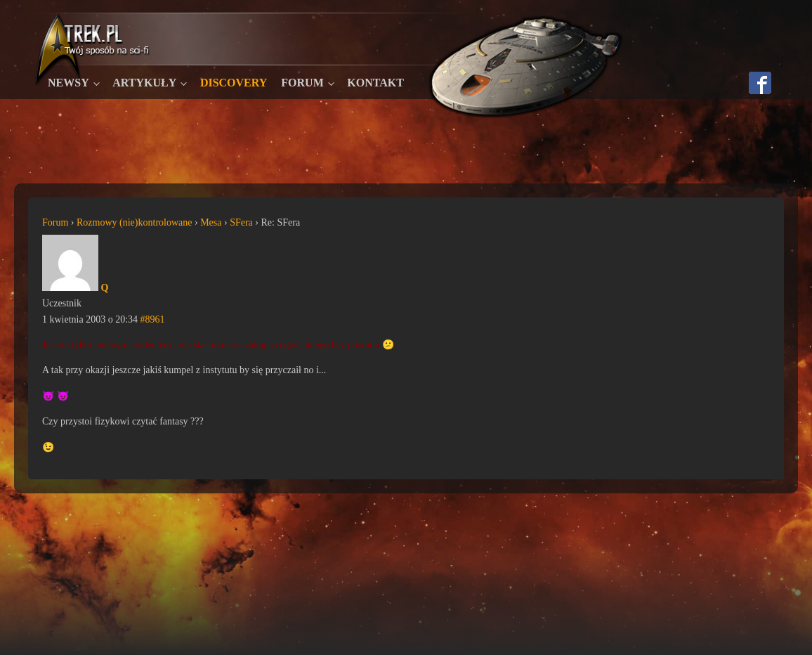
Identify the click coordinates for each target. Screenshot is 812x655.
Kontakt (375, 83)
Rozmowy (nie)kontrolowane (134, 222)
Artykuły (144, 83)
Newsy (68, 83)
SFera (241, 222)
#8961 (153, 319)
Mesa (211, 222)
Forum (302, 83)
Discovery (234, 83)
